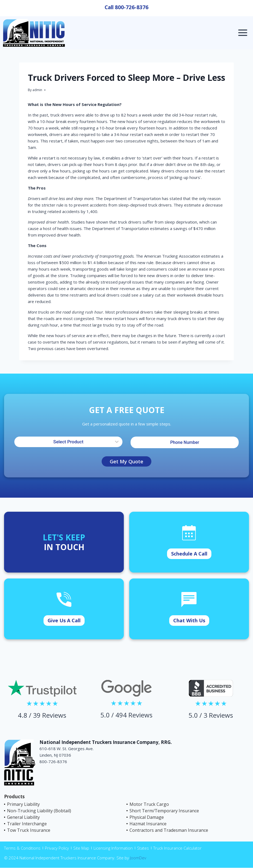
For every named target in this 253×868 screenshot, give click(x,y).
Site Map (81, 848)
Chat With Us (189, 620)
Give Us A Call (64, 620)
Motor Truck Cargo (149, 804)
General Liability (23, 817)
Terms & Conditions (22, 848)
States (143, 848)
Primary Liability (23, 804)
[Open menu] (243, 33)
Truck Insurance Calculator (177, 848)
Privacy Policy (57, 848)
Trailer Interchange (27, 824)
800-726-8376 (132, 7)
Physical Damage (147, 817)
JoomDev (138, 858)
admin (37, 90)
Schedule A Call (189, 554)
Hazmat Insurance (148, 824)
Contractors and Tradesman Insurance (169, 830)
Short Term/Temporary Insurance (164, 811)
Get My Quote (126, 461)
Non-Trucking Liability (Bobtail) (39, 811)
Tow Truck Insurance (29, 830)
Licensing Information (113, 848)
